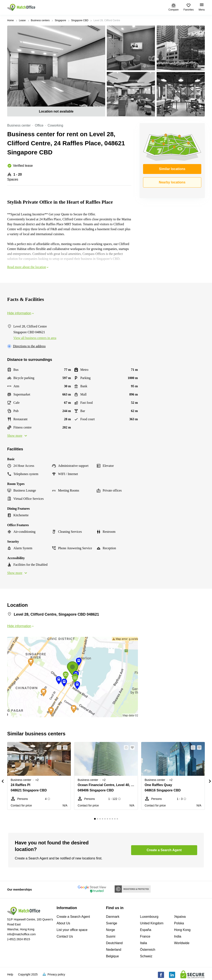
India (178, 936)
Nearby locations (172, 182)
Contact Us (65, 936)
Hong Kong (182, 930)
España (146, 930)
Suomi (111, 936)
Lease (22, 20)
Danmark (113, 917)
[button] (58, 748)
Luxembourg (149, 917)
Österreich (148, 950)
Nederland (114, 950)
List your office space (72, 930)
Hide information (21, 313)
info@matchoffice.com (21, 934)
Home (10, 20)
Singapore (60, 20)
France (145, 936)
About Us (63, 923)
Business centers (40, 20)
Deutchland (114, 943)
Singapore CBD (80, 20)
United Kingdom (152, 923)
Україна (180, 917)
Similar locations (172, 169)
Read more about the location (28, 267)
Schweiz (146, 956)
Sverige (112, 923)
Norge (111, 930)
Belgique (112, 956)
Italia (143, 943)
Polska (179, 923)
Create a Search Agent (73, 917)
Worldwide (182, 943)
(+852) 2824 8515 (19, 939)
